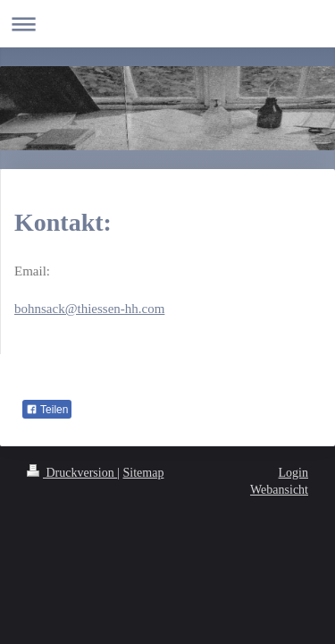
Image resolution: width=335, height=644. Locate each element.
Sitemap (144, 473)
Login (293, 473)
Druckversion (72, 473)
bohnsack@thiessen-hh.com (89, 309)
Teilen (47, 410)
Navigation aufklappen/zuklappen (167, 24)
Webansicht (279, 490)
